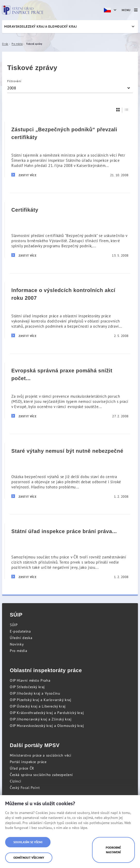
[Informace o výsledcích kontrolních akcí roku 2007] (70, 310)
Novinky (17, 644)
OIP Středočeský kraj (27, 687)
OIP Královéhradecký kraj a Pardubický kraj (47, 713)
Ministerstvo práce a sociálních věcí (41, 755)
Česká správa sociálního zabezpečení (41, 775)
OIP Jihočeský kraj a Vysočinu (35, 693)
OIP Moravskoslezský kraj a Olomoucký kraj (47, 726)
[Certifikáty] (70, 230)
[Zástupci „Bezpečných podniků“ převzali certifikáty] (70, 149)
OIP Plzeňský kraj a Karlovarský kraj (41, 700)
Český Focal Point (25, 788)
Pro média (18, 651)
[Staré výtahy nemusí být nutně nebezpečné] (70, 471)
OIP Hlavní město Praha (30, 680)
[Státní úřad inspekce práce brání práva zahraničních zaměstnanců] (70, 551)
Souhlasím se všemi (28, 842)
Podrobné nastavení (113, 850)
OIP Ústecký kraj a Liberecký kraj (38, 706)
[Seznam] (127, 110)
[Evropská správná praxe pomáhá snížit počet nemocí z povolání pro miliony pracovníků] (70, 390)
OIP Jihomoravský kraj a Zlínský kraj (41, 719)
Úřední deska (21, 638)
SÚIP (14, 625)
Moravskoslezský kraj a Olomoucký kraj (40, 26)
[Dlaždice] (118, 110)
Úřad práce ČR (22, 768)
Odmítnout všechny (29, 858)
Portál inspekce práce (28, 762)
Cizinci (15, 781)
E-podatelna (20, 631)
